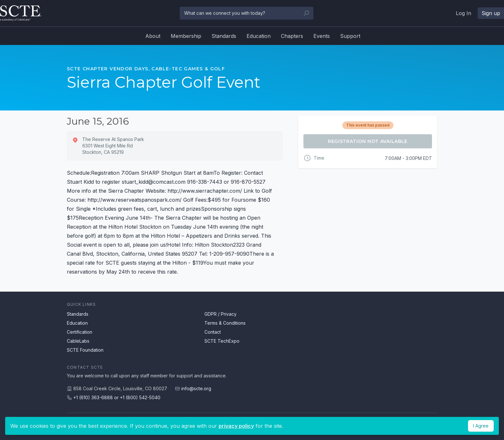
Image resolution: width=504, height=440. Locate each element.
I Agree (481, 426)
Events (322, 36)
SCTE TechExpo (222, 341)
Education (259, 36)
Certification (80, 332)
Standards (224, 36)
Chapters (292, 36)
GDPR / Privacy (221, 314)
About (153, 36)
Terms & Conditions (225, 323)
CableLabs (78, 341)
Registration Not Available (368, 141)
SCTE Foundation (85, 350)
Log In (464, 13)
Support (350, 36)
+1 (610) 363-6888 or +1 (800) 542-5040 (117, 397)
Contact (213, 332)
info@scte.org (196, 388)
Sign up (491, 13)
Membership (186, 36)
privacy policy (236, 426)
